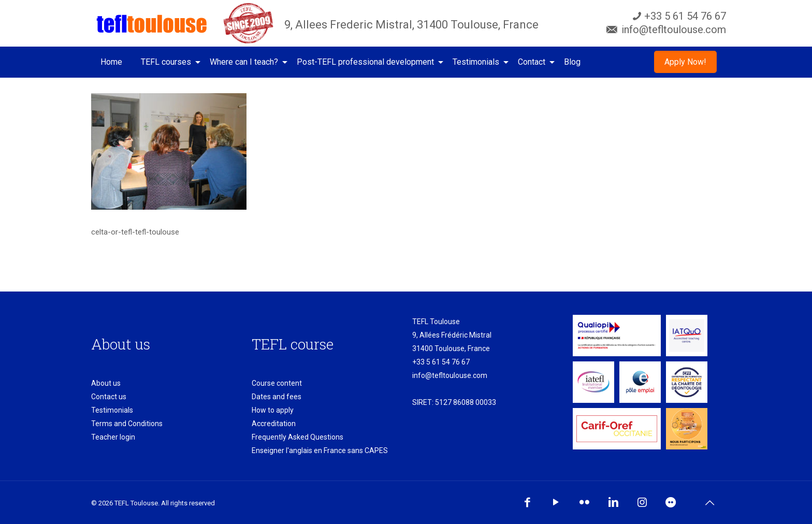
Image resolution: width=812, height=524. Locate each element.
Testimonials (112, 410)
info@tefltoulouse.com (450, 375)
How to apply (273, 410)
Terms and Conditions (127, 424)
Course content (277, 383)
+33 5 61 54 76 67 (441, 362)
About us (106, 383)
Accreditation (274, 424)
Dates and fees (277, 397)
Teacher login (113, 437)
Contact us (109, 397)
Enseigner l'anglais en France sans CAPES (320, 450)
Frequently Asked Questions (298, 437)
